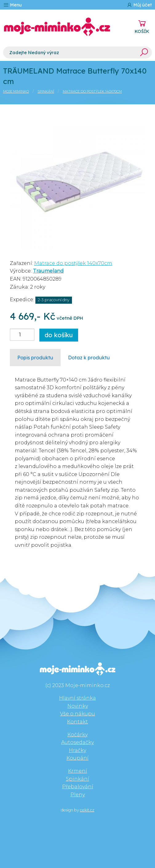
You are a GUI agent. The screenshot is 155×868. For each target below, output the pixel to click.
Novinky (78, 706)
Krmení (77, 771)
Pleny (78, 795)
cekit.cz (87, 810)
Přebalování (78, 787)
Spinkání (46, 91)
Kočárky (77, 735)
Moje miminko (16, 91)
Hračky (77, 750)
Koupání (77, 758)
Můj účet (139, 5)
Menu (12, 5)
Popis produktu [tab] (35, 358)
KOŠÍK (142, 31)
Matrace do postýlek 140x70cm (92, 91)
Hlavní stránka (77, 698)
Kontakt (77, 722)
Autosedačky (77, 742)
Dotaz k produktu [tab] (89, 358)
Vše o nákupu (77, 714)
